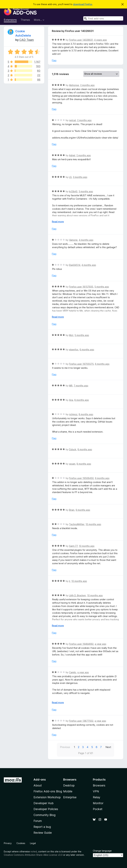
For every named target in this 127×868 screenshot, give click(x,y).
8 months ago (82, 400)
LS (70, 177)
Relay (97, 797)
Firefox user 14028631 (81, 40)
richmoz (73, 414)
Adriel (72, 155)
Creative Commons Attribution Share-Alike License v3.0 (33, 855)
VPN (96, 791)
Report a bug (42, 827)
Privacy (8, 843)
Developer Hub (43, 803)
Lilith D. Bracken (77, 595)
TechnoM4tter (77, 524)
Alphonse (74, 85)
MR (71, 386)
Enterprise (70, 797)
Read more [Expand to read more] (58, 222)
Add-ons (40, 780)
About (38, 785)
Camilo (73, 672)
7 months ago (81, 386)
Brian (72, 510)
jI (70, 581)
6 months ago (87, 350)
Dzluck (73, 449)
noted (34, 851)
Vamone (73, 240)
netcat (73, 120)
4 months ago (86, 240)
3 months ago (80, 177)
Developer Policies (46, 809)
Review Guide (43, 833)
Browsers (99, 785)
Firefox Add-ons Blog (48, 791)
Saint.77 (73, 546)
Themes (25, 20)
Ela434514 (75, 265)
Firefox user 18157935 (81, 287)
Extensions (10, 20)
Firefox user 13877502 (81, 721)
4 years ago (101, 40)
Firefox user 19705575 (81, 364)
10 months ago (93, 524)
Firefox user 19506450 (81, 478)
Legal (33, 843)
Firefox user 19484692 (81, 644)
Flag (54, 60)
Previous (65, 747)
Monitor (98, 803)
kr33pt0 (73, 191)
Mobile (68, 791)
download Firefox (83, 4)
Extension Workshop (47, 797)
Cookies (21, 843)
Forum (38, 821)
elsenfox (74, 350)
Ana (71, 400)
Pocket (98, 809)
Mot (71, 335)
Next (108, 747)
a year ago (101, 644)
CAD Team (27, 40)
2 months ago (87, 85)
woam (72, 464)
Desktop (69, 785)
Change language (102, 851)
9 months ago (102, 478)
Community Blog (45, 815)
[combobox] (103, 18)
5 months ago (102, 287)
